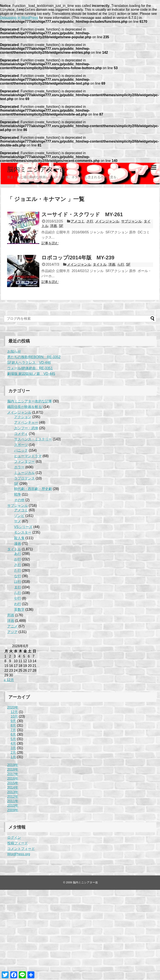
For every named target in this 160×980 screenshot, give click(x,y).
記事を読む (50, 244)
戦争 (18, 496)
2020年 (13, 709)
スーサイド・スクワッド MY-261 (82, 216)
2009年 (13, 811)
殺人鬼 (19, 539)
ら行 (121, 266)
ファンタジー (24, 463)
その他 (19, 501)
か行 (18, 561)
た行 (18, 572)
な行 (18, 577)
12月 (14, 713)
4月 (13, 745)
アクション (23, 418)
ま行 (18, 588)
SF (61, 227)
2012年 (13, 798)
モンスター (23, 534)
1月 (13, 758)
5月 (13, 740)
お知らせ (14, 353)
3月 (13, 749)
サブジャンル (131, 223)
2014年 (13, 789)
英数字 (19, 611)
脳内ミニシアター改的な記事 (30, 402)
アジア (12, 633)
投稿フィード (18, 844)
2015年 (13, 784)
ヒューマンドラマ (28, 457)
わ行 (18, 605)
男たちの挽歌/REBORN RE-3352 (34, 358)
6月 (13, 736)
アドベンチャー (26, 424)
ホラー (19, 468)
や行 (18, 600)
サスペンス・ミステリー (33, 441)
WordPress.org (19, 855)
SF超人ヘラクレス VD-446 (29, 364)
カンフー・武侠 (26, 429)
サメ (18, 523)
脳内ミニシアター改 (37, 171)
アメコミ (78, 223)
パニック (21, 452)
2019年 (13, 766)
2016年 (13, 780)
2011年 (13, 802)
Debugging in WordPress (19, 19)
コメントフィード (21, 850)
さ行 (90, 223)
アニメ (12, 628)
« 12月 (9, 681)
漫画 (18, 545)
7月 (13, 731)
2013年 (13, 793)
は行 (18, 583)
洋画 (53, 227)
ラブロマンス (24, 480)
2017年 (13, 775)
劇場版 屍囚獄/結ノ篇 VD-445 (31, 375)
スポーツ (21, 446)
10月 (14, 718)
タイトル (100, 266)
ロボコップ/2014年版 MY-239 (78, 259)
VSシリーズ (23, 528)
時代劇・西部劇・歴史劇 (33, 490)
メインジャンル (107, 223)
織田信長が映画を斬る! (25, 408)
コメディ (21, 435)
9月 (13, 722)
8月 (13, 727)
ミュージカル (24, 474)
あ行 (18, 555)
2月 (13, 754)
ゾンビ (19, 517)
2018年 (13, 771)
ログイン (14, 839)
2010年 (13, 807)
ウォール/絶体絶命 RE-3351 (30, 369)
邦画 (11, 616)
